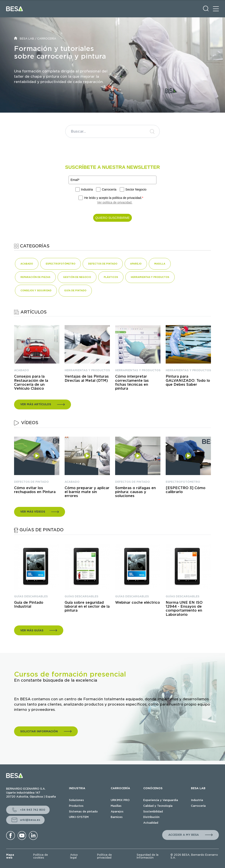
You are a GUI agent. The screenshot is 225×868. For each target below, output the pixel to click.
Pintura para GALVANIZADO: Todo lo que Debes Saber (188, 381)
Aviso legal (74, 856)
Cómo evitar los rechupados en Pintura (35, 490)
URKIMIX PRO (120, 800)
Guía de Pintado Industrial (29, 605)
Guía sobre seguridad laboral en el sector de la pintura (87, 607)
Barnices (117, 817)
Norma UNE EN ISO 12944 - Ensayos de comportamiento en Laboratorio (184, 609)
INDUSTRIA (77, 788)
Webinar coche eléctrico (138, 603)
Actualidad (151, 823)
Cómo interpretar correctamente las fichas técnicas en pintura (132, 383)
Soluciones (76, 800)
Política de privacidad (104, 856)
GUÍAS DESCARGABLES (31, 596)
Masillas (116, 806)
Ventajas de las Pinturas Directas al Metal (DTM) (87, 378)
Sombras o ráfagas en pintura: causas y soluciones (135, 492)
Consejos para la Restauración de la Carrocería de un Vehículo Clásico (31, 383)
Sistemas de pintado (83, 811)
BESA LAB (27, 39)
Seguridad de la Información (148, 856)
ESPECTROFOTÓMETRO (183, 482)
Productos (76, 806)
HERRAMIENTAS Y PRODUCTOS (87, 370)
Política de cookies (41, 856)
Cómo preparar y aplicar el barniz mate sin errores (87, 492)
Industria (87, 189)
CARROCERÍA (47, 39)
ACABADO (22, 370)
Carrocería (109, 189)
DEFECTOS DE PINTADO (31, 482)
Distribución (151, 817)
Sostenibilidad (153, 811)
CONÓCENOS (153, 788)
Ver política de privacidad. (115, 202)
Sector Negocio (136, 189)
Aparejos (117, 811)
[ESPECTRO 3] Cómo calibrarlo (186, 490)
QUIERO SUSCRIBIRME (112, 218)
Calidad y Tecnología (158, 806)
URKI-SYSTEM (79, 817)
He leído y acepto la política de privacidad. (114, 198)
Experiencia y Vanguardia (161, 800)
